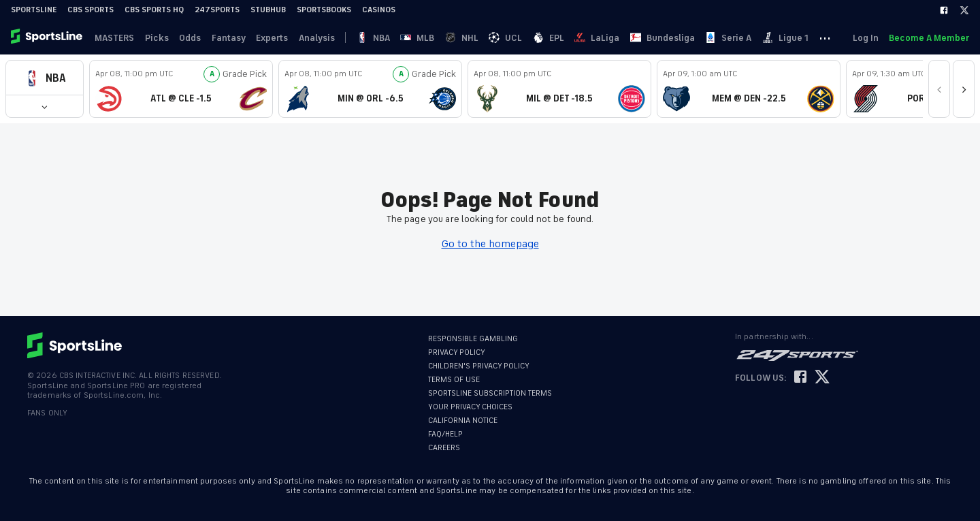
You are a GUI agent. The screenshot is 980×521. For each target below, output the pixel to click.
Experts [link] (274, 38)
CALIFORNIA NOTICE (463, 421)
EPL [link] (553, 38)
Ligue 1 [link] (791, 38)
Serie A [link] (734, 38)
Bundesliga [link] (667, 38)
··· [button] (831, 37)
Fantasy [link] (230, 38)
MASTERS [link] (115, 38)
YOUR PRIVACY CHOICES (470, 407)
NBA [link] (376, 38)
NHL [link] (465, 38)
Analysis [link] (319, 38)
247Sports (217, 10)
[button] (45, 78)
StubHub (268, 10)
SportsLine (34, 10)
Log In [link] (865, 38)
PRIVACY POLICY (457, 352)
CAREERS (444, 448)
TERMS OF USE (454, 380)
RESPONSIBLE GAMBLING (473, 339)
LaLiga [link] (602, 38)
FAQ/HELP (445, 434)
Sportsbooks (324, 10)
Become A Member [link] (929, 38)
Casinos (379, 10)
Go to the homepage (490, 244)
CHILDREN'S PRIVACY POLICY (479, 366)
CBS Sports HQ (154, 10)
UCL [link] (509, 38)
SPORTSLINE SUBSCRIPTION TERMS (490, 393)
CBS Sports (91, 10)
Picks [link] (158, 38)
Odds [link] (191, 38)
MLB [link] (421, 38)
